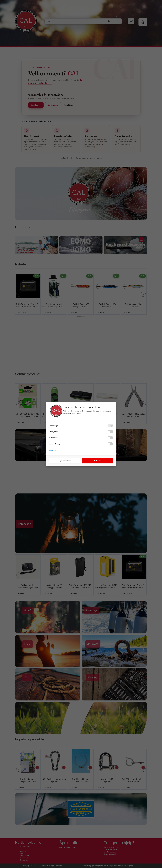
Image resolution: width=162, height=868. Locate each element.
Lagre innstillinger (65, 461)
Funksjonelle (54, 432)
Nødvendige (53, 426)
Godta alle (97, 461)
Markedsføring (54, 444)
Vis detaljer (53, 451)
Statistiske (53, 438)
